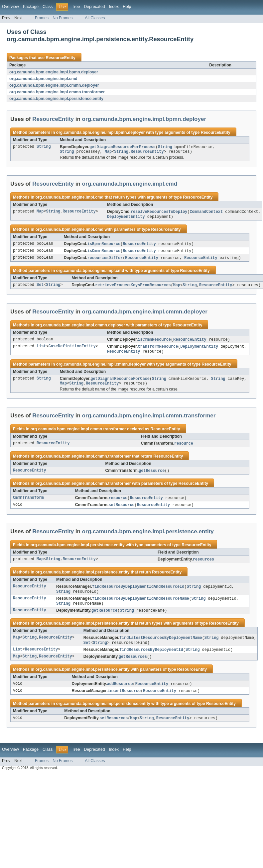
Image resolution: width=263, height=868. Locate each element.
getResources (133, 666)
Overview (10, 7)
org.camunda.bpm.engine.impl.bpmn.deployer (54, 72)
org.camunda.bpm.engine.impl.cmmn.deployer (54, 85)
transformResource (158, 350)
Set (40, 288)
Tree (76, 7)
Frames (42, 18)
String (44, 147)
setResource (121, 511)
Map (108, 152)
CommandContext (206, 213)
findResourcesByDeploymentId (151, 659)
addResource (120, 694)
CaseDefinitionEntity (72, 350)
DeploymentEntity (126, 218)
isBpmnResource (104, 246)
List (41, 350)
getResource (152, 476)
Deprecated (95, 7)
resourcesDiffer (105, 260)
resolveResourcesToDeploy (159, 213)
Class (48, 7)
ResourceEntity (60, 58)
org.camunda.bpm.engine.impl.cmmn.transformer (57, 92)
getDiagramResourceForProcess (123, 147)
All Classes (95, 18)
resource (184, 449)
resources (203, 566)
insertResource (124, 701)
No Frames (63, 18)
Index (114, 7)
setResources (114, 729)
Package (31, 7)
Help (127, 7)
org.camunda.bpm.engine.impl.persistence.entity (56, 99)
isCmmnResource (104, 253)
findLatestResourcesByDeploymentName (161, 646)
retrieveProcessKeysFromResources (133, 288)
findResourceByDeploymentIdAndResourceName (140, 606)
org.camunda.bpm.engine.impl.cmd (43, 79)
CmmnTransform (28, 504)
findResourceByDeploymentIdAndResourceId (138, 593)
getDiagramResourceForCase (120, 383)
